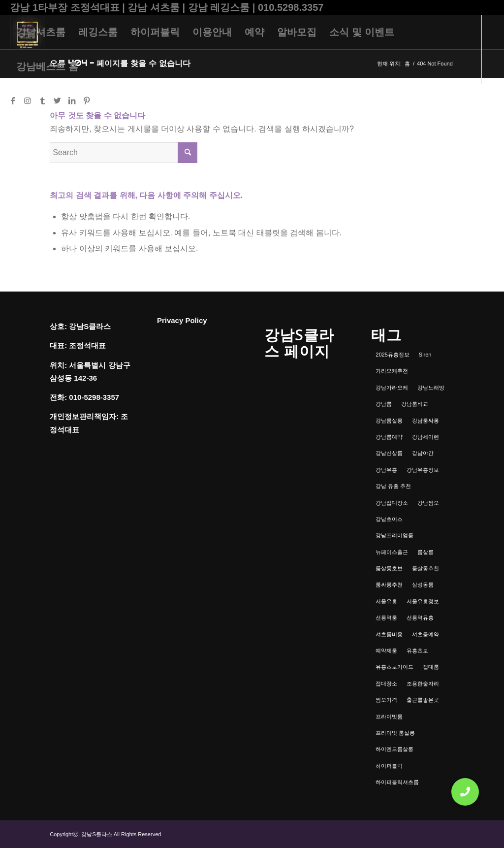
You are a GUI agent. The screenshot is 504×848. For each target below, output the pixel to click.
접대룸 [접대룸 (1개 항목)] (431, 667)
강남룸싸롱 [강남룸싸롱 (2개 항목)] (425, 421)
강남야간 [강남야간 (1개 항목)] (423, 453)
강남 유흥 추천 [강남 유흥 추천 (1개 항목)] (393, 486)
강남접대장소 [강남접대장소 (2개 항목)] (392, 503)
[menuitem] (41, 32)
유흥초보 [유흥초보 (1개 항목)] (417, 651)
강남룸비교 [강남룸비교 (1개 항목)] (415, 404)
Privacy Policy (182, 320)
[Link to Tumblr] (42, 100)
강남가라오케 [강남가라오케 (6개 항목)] (392, 388)
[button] (465, 792)
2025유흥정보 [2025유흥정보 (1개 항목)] (392, 355)
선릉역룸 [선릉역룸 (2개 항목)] (386, 618)
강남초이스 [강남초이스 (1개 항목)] (389, 519)
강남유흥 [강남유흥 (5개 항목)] (386, 470)
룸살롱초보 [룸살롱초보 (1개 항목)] (389, 568)
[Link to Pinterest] (87, 100)
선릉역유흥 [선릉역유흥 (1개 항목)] (420, 618)
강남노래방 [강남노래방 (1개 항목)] (431, 388)
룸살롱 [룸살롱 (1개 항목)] (425, 552)
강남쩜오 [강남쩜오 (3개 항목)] (428, 503)
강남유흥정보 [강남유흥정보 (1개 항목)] (423, 470)
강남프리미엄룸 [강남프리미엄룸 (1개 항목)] (394, 535)
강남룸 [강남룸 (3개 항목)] (384, 404)
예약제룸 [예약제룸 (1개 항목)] (386, 651)
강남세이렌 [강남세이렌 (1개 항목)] (425, 437)
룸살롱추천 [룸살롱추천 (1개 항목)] (425, 568)
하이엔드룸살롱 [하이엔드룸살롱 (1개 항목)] (394, 749)
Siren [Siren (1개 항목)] (425, 355)
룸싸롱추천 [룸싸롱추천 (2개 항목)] (389, 585)
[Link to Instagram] (28, 100)
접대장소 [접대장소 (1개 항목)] (386, 684)
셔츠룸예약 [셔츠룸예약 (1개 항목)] (425, 634)
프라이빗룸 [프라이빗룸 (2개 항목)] (389, 717)
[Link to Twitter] (57, 100)
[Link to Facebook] (13, 100)
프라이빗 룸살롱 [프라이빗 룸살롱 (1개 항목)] (395, 733)
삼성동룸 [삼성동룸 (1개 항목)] (423, 585)
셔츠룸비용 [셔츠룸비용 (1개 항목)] (389, 634)
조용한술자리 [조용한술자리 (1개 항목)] (423, 684)
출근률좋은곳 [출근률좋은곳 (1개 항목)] (423, 700)
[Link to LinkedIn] (72, 100)
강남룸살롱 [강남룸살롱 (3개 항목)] (389, 421)
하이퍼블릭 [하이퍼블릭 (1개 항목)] (389, 766)
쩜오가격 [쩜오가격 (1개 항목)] (386, 700)
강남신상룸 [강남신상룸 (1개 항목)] (389, 453)
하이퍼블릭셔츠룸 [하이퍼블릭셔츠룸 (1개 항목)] (397, 782)
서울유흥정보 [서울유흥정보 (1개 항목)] (423, 601)
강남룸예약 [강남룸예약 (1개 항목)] (389, 437)
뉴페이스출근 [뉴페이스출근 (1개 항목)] (392, 552)
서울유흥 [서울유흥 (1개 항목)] (386, 601)
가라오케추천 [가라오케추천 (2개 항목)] (392, 371)
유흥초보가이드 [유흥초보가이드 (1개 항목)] (394, 667)
